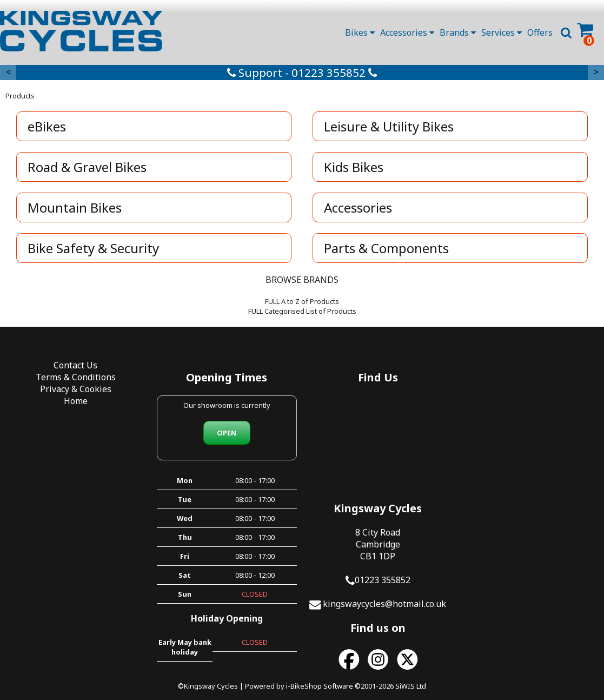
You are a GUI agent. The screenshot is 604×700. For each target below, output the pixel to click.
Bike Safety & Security (93, 248)
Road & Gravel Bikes (87, 167)
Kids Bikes (354, 167)
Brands (458, 32)
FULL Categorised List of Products (302, 311)
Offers (540, 32)
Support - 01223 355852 (302, 72)
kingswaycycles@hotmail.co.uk (535, 473)
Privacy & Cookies (76, 389)
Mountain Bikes (75, 207)
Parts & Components (387, 248)
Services (502, 32)
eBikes (47, 126)
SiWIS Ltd (411, 672)
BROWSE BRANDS (302, 280)
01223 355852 (533, 449)
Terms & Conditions (76, 377)
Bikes (360, 32)
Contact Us (75, 365)
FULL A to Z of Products (302, 301)
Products (20, 96)
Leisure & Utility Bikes (389, 126)
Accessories (407, 32)
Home (76, 401)
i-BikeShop (304, 672)
